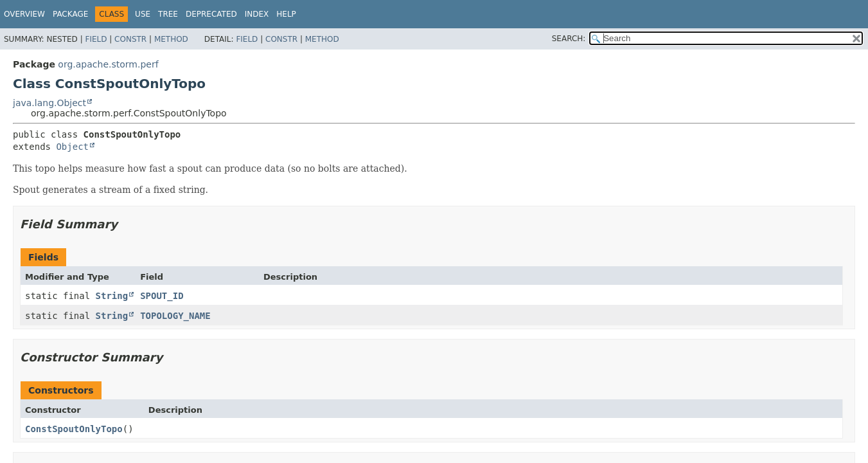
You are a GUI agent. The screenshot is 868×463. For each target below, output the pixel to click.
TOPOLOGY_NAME (175, 316)
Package (70, 14)
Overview (24, 14)
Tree (168, 14)
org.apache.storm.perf (108, 64)
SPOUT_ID (162, 296)
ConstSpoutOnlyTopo (74, 429)
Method (171, 39)
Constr (130, 39)
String (112, 296)
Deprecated (211, 14)
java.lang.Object (49, 103)
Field (96, 39)
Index (257, 14)
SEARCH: (569, 39)
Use (143, 14)
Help (286, 14)
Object (72, 147)
